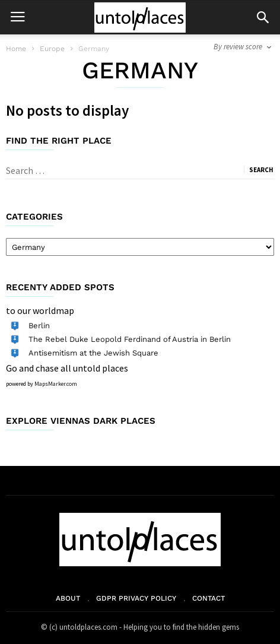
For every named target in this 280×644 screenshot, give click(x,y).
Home (16, 49)
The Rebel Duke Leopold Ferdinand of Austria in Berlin (130, 339)
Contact (209, 598)
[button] (263, 17)
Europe (52, 49)
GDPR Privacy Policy (136, 598)
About (68, 598)
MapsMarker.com (56, 384)
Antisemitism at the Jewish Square (93, 353)
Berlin (39, 326)
